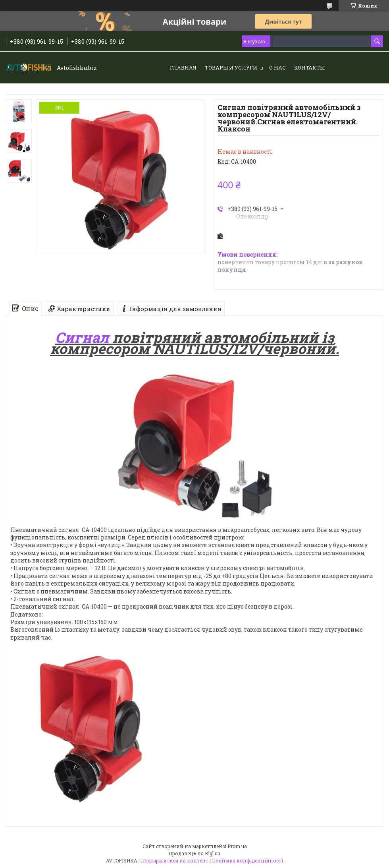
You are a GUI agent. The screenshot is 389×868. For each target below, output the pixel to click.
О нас (277, 68)
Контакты (309, 68)
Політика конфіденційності (247, 860)
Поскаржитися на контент (175, 860)
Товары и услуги (231, 68)
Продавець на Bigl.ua (194, 853)
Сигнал (82, 337)
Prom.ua (237, 846)
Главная (183, 68)
